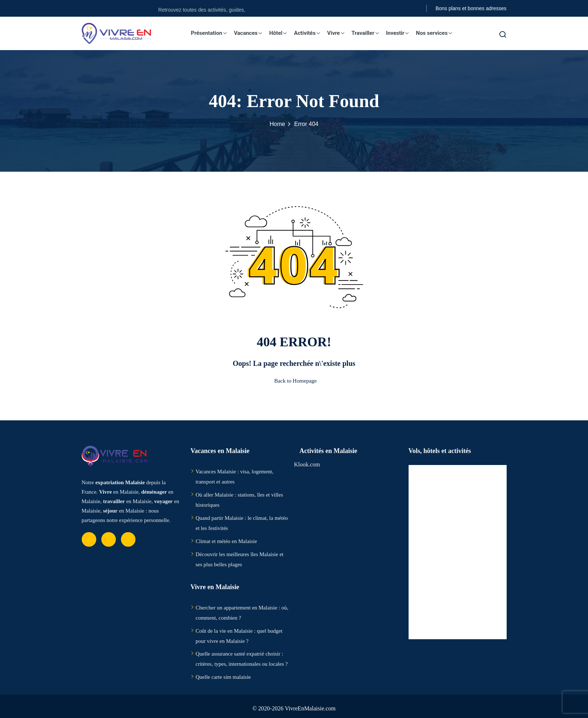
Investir (401, 33)
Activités (310, 33)
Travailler (368, 33)
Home (277, 124)
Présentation (212, 33)
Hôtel (281, 33)
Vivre (339, 33)
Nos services (437, 33)
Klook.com (307, 464)
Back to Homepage (294, 381)
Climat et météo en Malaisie (226, 541)
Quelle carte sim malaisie (223, 677)
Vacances (251, 33)
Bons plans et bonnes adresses (471, 8)
